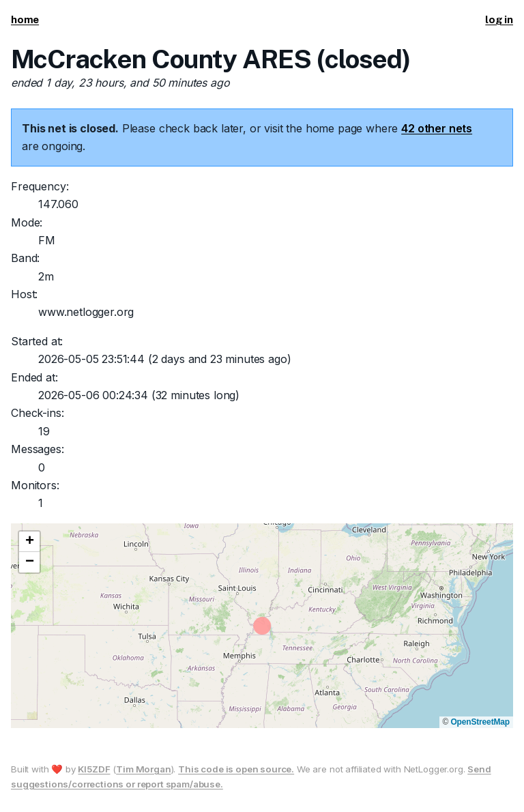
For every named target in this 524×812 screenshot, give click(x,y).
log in (499, 19)
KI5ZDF (94, 769)
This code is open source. (236, 769)
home (25, 19)
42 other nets (437, 128)
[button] (29, 542)
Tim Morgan (143, 769)
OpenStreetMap (480, 722)
